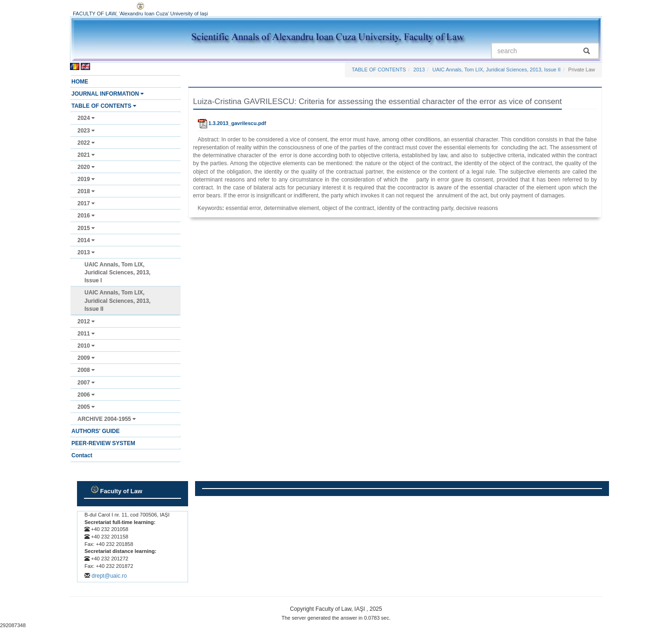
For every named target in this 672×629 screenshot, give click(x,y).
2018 (86, 191)
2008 (86, 370)
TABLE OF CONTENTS (104, 106)
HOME (80, 82)
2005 (86, 407)
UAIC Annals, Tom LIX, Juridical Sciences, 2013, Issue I (117, 273)
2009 (86, 358)
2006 (86, 395)
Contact (82, 455)
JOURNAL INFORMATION (108, 94)
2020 (86, 167)
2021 (86, 155)
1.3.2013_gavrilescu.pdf (232, 123)
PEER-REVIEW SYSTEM (103, 443)
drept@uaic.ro (109, 576)
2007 (86, 383)
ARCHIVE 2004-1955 (107, 419)
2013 (86, 252)
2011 (86, 334)
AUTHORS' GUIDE (96, 431)
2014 (86, 240)
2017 (86, 203)
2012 (86, 321)
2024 (86, 118)
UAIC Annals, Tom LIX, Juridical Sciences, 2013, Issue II (117, 301)
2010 (86, 346)
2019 (86, 179)
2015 (86, 228)
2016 (86, 216)
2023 (86, 131)
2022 (86, 143)
